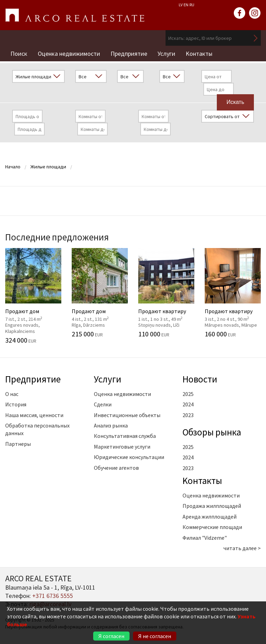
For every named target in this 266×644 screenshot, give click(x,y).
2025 (188, 394)
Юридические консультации (129, 457)
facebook (240, 13)
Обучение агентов (116, 468)
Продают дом (33, 296)
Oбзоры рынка (212, 432)
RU (192, 5)
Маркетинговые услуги (122, 447)
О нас (12, 394)
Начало (13, 167)
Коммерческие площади (212, 527)
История (16, 404)
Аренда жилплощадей (210, 517)
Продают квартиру (166, 293)
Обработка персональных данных (37, 429)
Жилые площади (48, 167)
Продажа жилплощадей (212, 506)
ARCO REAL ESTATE (75, 15)
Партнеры (18, 444)
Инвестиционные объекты (127, 415)
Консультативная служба (125, 436)
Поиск (19, 54)
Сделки (103, 404)
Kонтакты (199, 54)
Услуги (166, 54)
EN (186, 5)
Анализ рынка (111, 425)
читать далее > (242, 548)
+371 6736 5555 (52, 596)
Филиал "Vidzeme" (205, 538)
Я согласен (111, 636)
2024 (188, 404)
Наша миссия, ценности (34, 415)
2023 (188, 415)
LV (181, 5)
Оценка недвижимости (69, 54)
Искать (256, 38)
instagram (255, 13)
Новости (200, 379)
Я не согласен (155, 636)
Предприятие (129, 54)
